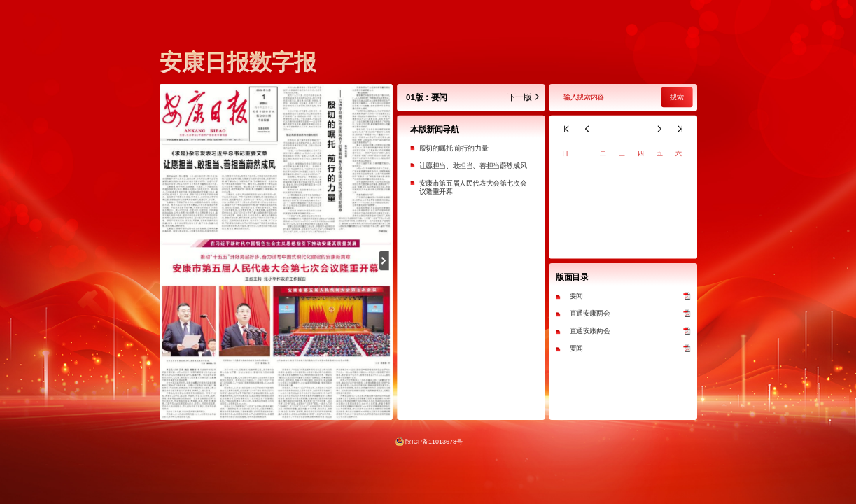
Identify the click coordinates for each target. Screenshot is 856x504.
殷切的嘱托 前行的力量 (453, 148)
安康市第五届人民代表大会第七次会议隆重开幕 (472, 187)
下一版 (523, 98)
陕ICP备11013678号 (434, 441)
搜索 (676, 98)
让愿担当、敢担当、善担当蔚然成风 (472, 166)
